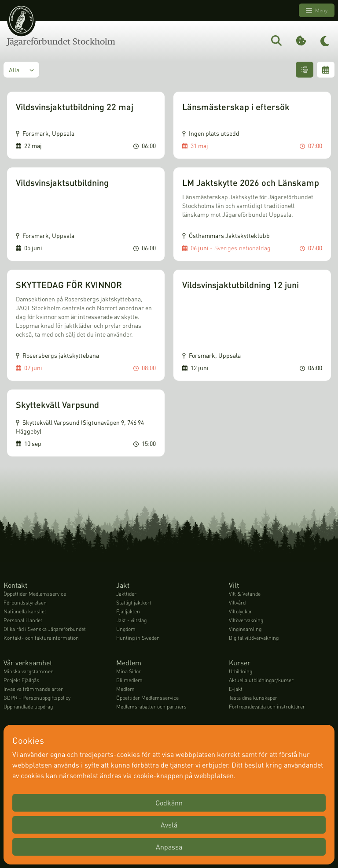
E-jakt (236, 689)
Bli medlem (129, 680)
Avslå (169, 825)
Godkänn (169, 803)
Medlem (125, 689)
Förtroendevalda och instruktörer (267, 707)
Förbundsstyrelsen (25, 603)
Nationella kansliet (25, 611)
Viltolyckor (241, 611)
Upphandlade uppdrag (28, 707)
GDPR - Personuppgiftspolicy (37, 698)
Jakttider (126, 594)
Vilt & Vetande (245, 594)
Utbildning (241, 671)
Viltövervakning (246, 620)
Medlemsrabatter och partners (151, 707)
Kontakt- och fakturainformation (41, 638)
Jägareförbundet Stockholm (61, 41)
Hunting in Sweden (138, 638)
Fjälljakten (128, 611)
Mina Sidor (129, 671)
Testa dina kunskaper (253, 698)
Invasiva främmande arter (33, 689)
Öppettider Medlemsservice (35, 594)
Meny (317, 11)
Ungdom (126, 629)
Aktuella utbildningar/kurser (261, 680)
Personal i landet (23, 620)
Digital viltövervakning (254, 638)
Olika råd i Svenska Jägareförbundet (45, 629)
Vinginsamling (245, 629)
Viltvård (237, 603)
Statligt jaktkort (134, 603)
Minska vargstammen (29, 671)
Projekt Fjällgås (21, 680)
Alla (21, 70)
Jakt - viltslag (131, 620)
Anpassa (169, 847)
